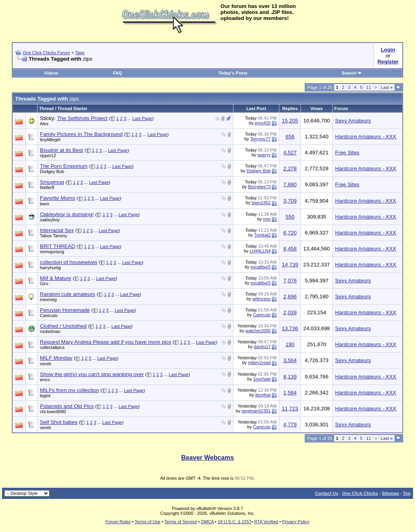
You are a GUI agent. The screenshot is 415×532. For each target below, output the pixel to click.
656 (290, 137)
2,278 (290, 168)
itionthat (263, 395)
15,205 (290, 121)
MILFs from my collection (69, 390)
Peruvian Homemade (65, 310)
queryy (264, 155)
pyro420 (263, 123)
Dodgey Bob (52, 171)
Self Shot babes (59, 422)
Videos (51, 73)
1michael (262, 379)
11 (368, 87)
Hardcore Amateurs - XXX (366, 137)
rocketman (50, 331)
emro (45, 380)
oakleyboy (50, 220)
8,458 (290, 249)
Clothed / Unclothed (63, 326)
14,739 (290, 265)
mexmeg (48, 299)
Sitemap (390, 493)
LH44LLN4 (260, 251)
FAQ (118, 73)
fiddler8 (47, 187)
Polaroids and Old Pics (67, 406)
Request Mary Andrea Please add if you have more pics (106, 342)
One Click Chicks (360, 493)
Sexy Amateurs (353, 121)
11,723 (290, 409)
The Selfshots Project (82, 118)
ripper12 (48, 156)
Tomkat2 (263, 235)
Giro (44, 284)
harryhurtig (50, 268)
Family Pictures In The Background (81, 134)
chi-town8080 (53, 412)
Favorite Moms (57, 198)
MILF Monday (56, 358)
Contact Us (327, 493)
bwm (44, 204)
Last (387, 87)
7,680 (290, 184)
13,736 (290, 328)
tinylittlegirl (50, 140)
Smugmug (52, 182)
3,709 (290, 201)
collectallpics (52, 347)
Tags (80, 53)
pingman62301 (256, 411)
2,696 (290, 297)
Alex (44, 124)
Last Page (142, 118)
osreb (45, 364)
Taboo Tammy (53, 236)
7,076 (290, 281)
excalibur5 (261, 267)
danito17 (262, 347)
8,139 (290, 377)
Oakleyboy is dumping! (67, 214)
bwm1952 (261, 203)
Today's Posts (233, 73)
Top (407, 493)
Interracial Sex (57, 230)
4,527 (290, 153)
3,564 (290, 360)
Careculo (49, 315)
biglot (45, 396)
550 (290, 217)
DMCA (207, 522)
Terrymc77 (260, 139)
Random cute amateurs (68, 294)
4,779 (290, 425)
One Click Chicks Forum (46, 53)
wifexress (261, 299)
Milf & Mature (56, 278)
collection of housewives (69, 262)
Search (352, 73)
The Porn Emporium (64, 166)
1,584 (290, 393)
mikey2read (259, 363)
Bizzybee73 (259, 187)
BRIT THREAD (57, 246)
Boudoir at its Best (61, 150)
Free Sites (347, 153)
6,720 (290, 233)
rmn (267, 219)
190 (290, 344)
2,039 (290, 312)
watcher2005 (258, 331)
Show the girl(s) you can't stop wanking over (92, 374)
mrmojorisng (52, 252)
